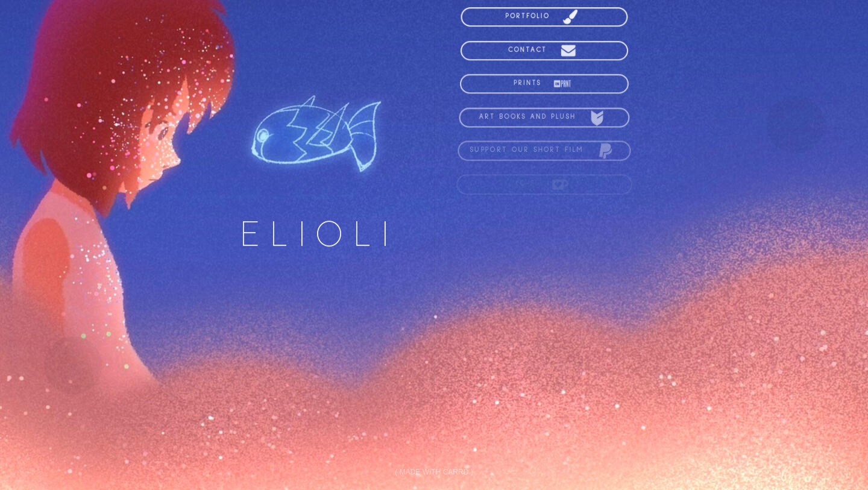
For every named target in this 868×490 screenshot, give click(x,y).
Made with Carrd (434, 472)
